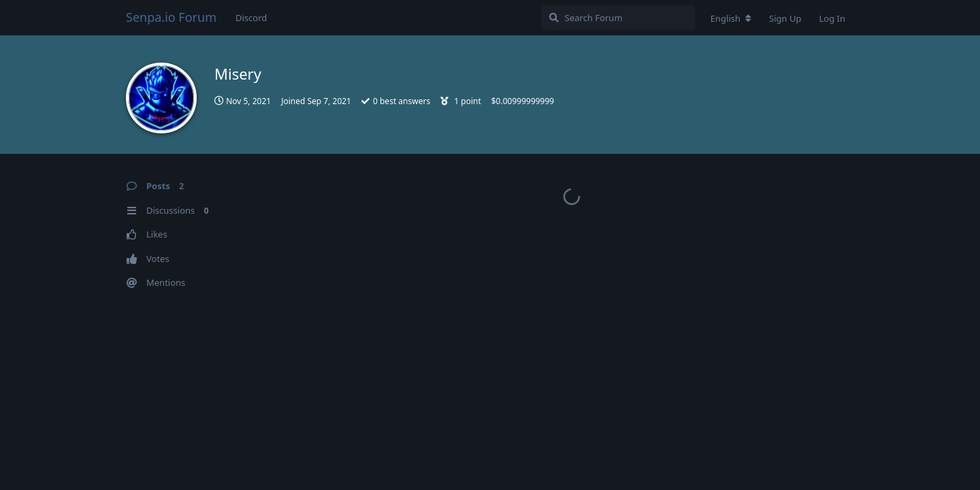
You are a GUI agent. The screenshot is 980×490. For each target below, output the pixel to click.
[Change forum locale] (731, 18)
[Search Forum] (618, 18)
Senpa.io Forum (171, 17)
